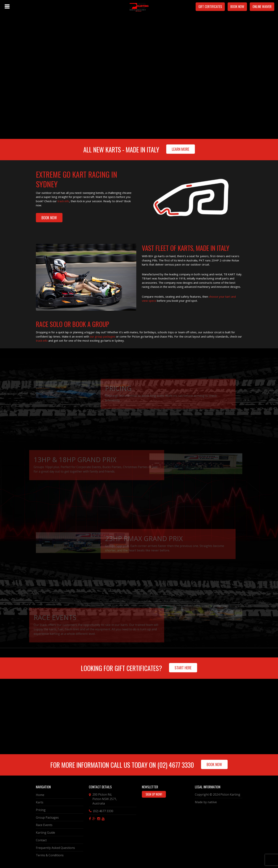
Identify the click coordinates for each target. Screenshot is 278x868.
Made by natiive (206, 802)
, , (105, 799)
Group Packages (47, 817)
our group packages (102, 336)
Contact (41, 840)
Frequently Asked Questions (55, 848)
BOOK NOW (49, 218)
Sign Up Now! (154, 794)
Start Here (183, 668)
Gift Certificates (210, 6)
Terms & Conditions (50, 855)
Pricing (41, 810)
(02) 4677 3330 (176, 765)
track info (63, 201)
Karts (40, 802)
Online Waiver (262, 6)
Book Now (237, 6)
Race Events (44, 825)
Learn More (181, 149)
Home (40, 795)
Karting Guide (45, 833)
